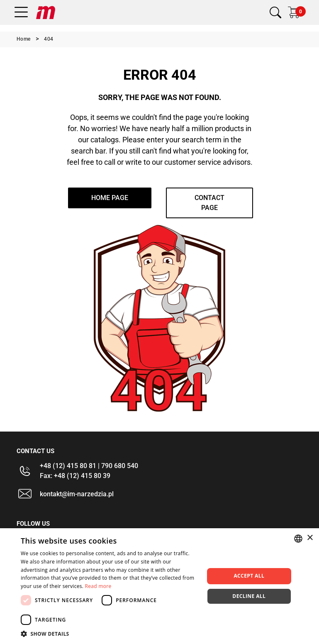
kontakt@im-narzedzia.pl (77, 494)
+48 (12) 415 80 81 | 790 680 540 (89, 466)
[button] (110, 634)
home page (110, 198)
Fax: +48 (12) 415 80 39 (75, 476)
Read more (98, 586)
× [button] (310, 538)
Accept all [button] (249, 576)
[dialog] (159, 586)
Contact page (209, 203)
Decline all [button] (249, 596)
